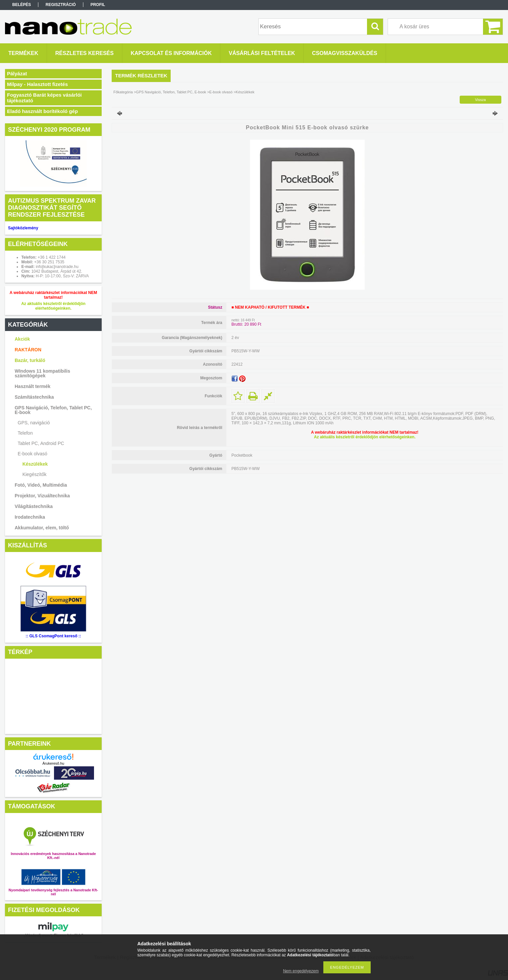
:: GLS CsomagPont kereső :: (53, 636)
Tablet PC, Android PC (41, 443)
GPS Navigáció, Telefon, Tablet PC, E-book (53, 410)
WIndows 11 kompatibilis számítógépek (42, 373)
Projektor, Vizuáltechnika (42, 496)
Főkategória (123, 92)
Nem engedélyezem (301, 971)
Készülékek (35, 464)
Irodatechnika (30, 517)
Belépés (22, 5)
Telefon (25, 433)
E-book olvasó (32, 454)
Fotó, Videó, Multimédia (41, 485)
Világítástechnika (34, 506)
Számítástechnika (34, 397)
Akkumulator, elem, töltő (42, 528)
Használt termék (32, 386)
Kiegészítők (34, 474)
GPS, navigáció (34, 423)
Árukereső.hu (53, 763)
